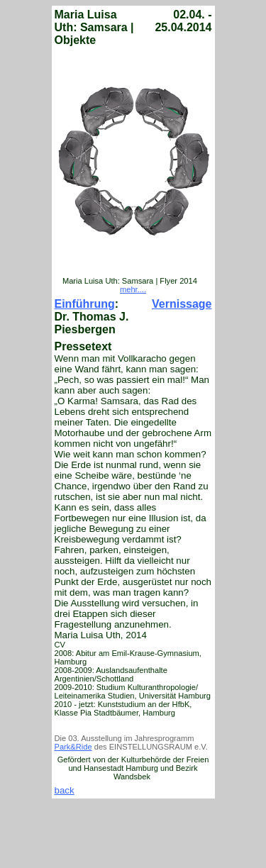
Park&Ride (73, 747)
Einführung (85, 304)
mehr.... (133, 289)
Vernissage (182, 304)
